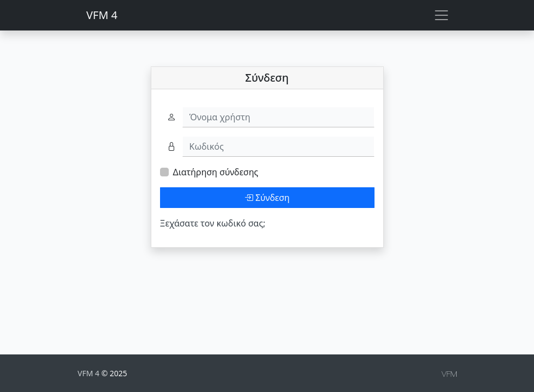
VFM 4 (102, 15)
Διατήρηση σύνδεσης (216, 172)
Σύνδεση (267, 198)
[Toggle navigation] (441, 15)
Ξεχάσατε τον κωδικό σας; (213, 223)
